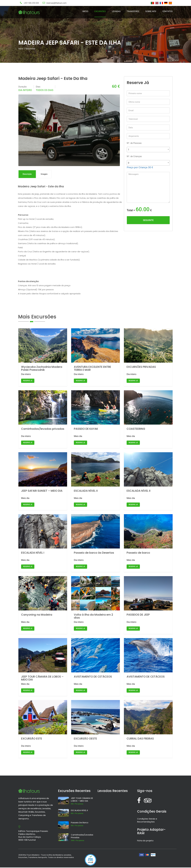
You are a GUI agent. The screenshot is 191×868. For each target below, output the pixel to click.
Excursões (100, 11)
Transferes (133, 11)
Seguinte (148, 220)
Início (85, 11)
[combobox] (148, 150)
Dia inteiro (25, 90)
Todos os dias (45, 90)
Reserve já (28, 381)
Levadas (116, 11)
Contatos (167, 11)
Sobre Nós (151, 11)
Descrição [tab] (28, 174)
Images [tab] (46, 174)
